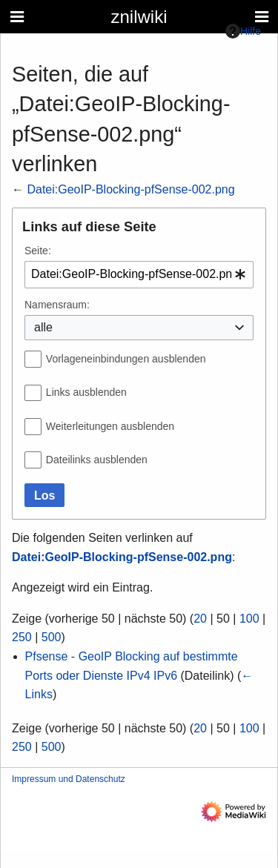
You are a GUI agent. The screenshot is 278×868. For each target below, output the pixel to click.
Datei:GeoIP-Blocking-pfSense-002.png (130, 189)
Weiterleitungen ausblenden (110, 426)
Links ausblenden (86, 392)
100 (249, 619)
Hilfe (243, 31)
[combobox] (139, 275)
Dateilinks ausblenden (97, 460)
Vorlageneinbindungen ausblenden (126, 359)
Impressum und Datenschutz (69, 779)
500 (52, 637)
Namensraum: (57, 305)
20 (200, 619)
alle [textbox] (43, 327)
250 (22, 637)
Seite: (38, 251)
